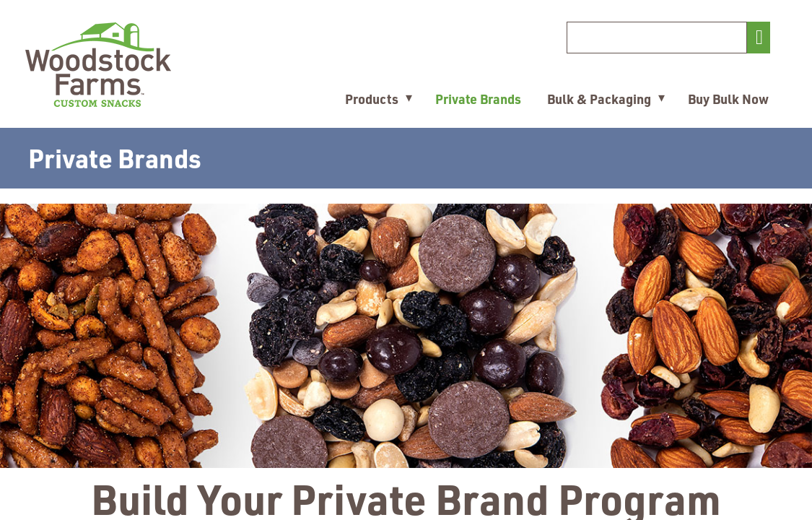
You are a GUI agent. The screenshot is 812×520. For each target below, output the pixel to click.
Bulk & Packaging (599, 99)
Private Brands (478, 99)
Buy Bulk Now (728, 99)
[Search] (657, 38)
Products (372, 99)
